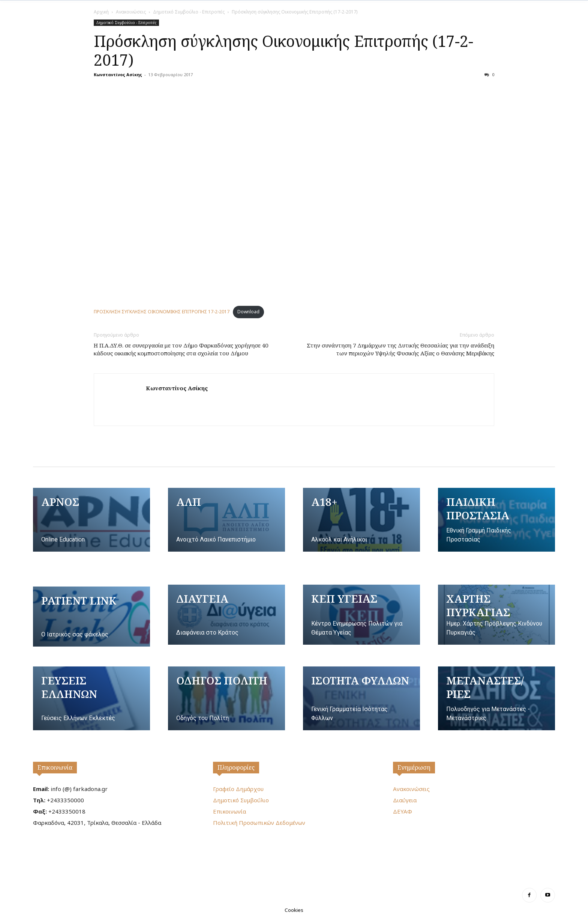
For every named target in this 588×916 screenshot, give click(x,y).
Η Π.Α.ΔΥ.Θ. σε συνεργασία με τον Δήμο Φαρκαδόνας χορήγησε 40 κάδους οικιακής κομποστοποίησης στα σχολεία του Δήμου (181, 349)
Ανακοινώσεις (131, 12)
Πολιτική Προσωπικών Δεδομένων (259, 823)
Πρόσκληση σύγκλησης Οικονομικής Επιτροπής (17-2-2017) (283, 50)
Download (248, 312)
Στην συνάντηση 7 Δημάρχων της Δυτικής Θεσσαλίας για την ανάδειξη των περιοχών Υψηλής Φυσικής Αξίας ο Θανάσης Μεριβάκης (400, 349)
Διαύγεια (405, 800)
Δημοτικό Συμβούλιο (241, 800)
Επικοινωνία (55, 767)
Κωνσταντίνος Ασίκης (118, 74)
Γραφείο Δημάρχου (238, 789)
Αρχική (101, 12)
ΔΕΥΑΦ (403, 811)
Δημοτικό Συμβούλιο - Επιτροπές (189, 12)
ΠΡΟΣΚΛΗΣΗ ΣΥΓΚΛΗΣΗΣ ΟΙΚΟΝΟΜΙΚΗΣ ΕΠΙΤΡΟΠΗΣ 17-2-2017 (162, 312)
